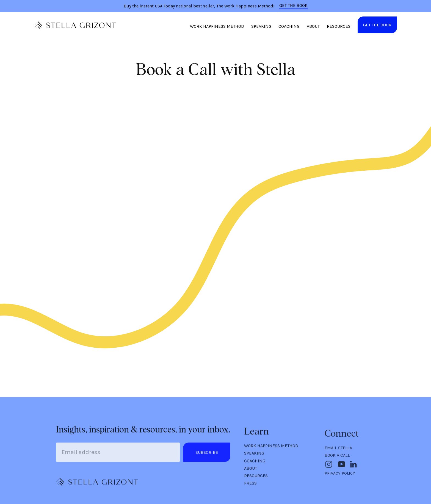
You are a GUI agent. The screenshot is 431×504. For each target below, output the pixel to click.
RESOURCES (339, 26)
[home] (75, 25)
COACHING (289, 26)
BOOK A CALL (337, 457)
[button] (217, 28)
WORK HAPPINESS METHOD (217, 26)
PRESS (250, 485)
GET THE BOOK (293, 5)
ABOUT (313, 26)
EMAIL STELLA (338, 450)
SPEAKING (261, 26)
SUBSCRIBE (207, 454)
